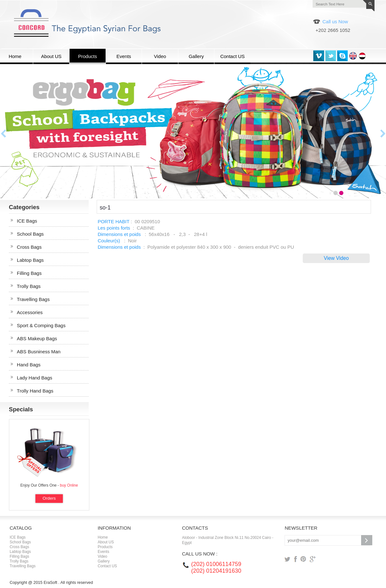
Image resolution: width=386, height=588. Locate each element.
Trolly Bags (29, 286)
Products (105, 547)
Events (103, 552)
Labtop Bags (30, 260)
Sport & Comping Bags (41, 325)
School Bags (30, 234)
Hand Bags (29, 365)
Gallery (104, 561)
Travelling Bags (33, 299)
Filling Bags (29, 273)
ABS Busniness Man (39, 352)
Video (102, 556)
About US (106, 542)
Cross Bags (29, 247)
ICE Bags (27, 221)
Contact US (107, 566)
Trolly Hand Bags (35, 391)
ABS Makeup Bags (37, 338)
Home (103, 537)
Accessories (30, 312)
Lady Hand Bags (35, 378)
